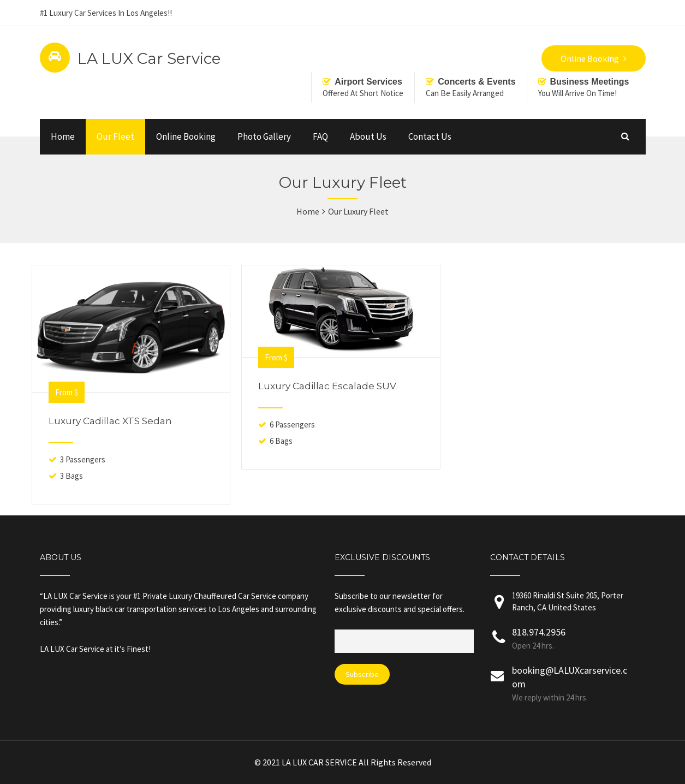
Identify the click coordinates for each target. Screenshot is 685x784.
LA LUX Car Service (149, 58)
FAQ (320, 136)
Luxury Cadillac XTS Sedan (110, 421)
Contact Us (430, 136)
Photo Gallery (264, 136)
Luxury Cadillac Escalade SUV (327, 386)
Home (63, 136)
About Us (368, 136)
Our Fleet (115, 136)
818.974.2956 (539, 632)
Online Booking (186, 136)
